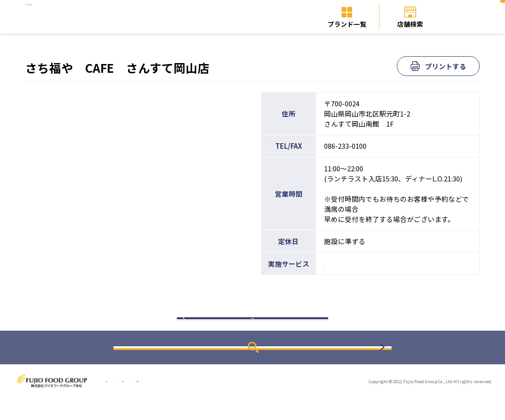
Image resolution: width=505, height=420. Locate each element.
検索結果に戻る (253, 330)
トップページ (123, 404)
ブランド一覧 (347, 24)
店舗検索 (410, 24)
